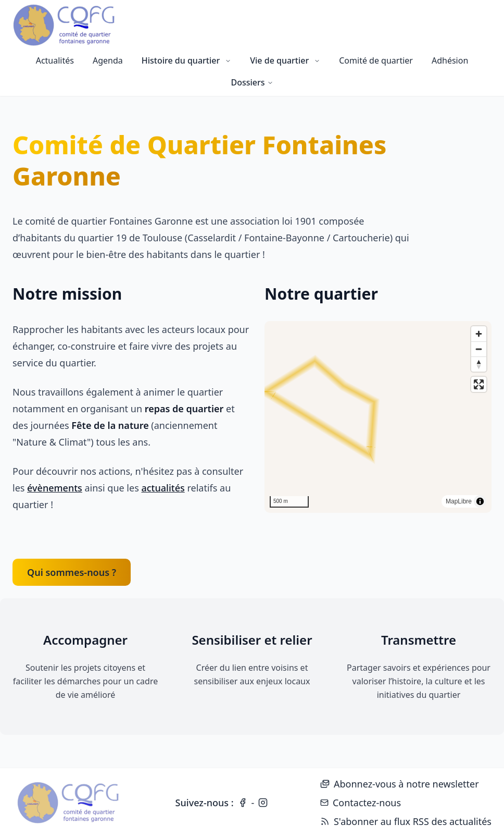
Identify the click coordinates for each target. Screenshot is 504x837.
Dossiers (252, 82)
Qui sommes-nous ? (72, 572)
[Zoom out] (479, 349)
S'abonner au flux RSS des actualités (406, 822)
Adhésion (450, 60)
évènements (55, 488)
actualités (163, 488)
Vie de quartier (285, 60)
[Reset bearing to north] (479, 364)
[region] (378, 417)
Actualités (55, 60)
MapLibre (459, 501)
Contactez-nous (361, 803)
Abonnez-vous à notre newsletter (400, 784)
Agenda (108, 60)
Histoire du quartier (186, 60)
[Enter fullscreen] (479, 384)
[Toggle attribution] (480, 501)
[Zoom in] (479, 334)
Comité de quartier (376, 60)
